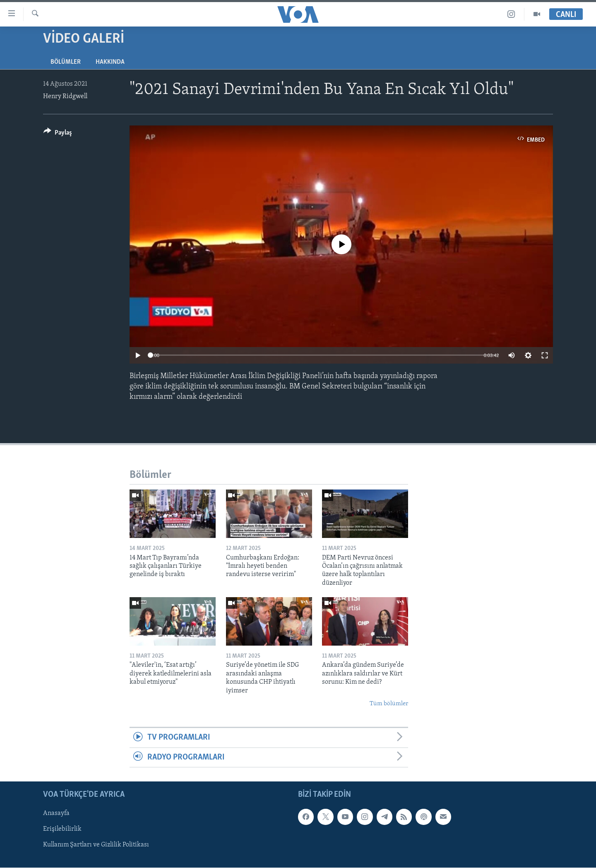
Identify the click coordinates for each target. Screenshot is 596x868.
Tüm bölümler (389, 704)
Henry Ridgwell (65, 96)
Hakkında (110, 62)
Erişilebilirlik (62, 829)
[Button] (58, 134)
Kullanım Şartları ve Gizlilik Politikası (96, 845)
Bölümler (66, 62)
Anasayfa (56, 814)
